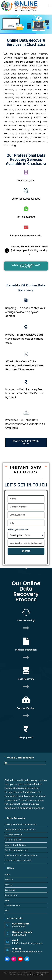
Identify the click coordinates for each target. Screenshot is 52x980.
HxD (6, 910)
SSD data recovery (14, 835)
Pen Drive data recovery (16, 850)
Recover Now (11, 895)
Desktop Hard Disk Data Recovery (21, 824)
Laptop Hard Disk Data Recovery (20, 830)
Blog (7, 900)
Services (9, 885)
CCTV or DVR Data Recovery (18, 860)
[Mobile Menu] (51, 6)
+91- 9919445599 (26, 217)
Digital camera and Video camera (21, 855)
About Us (9, 880)
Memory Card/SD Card (16, 845)
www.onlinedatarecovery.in (27, 952)
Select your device (18, 529)
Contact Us (10, 890)
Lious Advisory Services (33, 974)
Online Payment (12, 905)
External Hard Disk (13, 840)
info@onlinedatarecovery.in (27, 943)
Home (7, 875)
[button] (26, 266)
